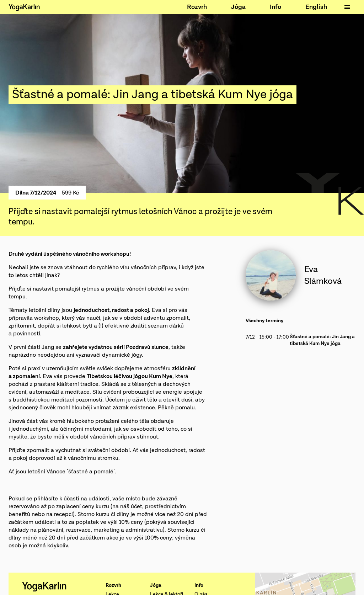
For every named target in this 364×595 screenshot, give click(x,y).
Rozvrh (197, 7)
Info (275, 7)
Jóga (238, 7)
